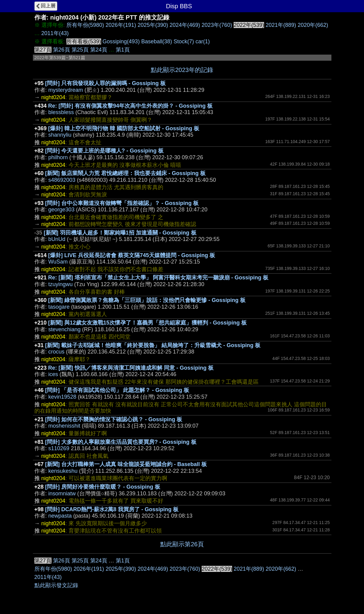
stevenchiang (65, 329)
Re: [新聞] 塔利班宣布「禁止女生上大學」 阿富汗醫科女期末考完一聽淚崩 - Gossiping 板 (158, 278)
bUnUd (57, 239)
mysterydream (66, 90)
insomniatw (62, 494)
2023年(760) (217, 25)
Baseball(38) (157, 41)
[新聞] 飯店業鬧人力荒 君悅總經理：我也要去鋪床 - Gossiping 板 (125, 173)
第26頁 (62, 50)
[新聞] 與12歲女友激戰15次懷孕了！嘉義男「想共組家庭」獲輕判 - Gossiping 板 (147, 323)
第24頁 (99, 50)
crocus (57, 352)
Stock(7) (184, 41)
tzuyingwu (61, 284)
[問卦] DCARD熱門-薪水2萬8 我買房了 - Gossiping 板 (112, 509)
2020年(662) (313, 25)
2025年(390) (153, 25)
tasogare (59, 307)
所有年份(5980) (85, 25)
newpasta (60, 516)
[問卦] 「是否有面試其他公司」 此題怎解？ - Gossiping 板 (117, 390)
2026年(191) (121, 25)
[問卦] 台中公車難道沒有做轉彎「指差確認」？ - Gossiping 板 (122, 203)
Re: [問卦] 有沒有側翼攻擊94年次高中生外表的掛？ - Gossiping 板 (130, 106)
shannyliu (60, 135)
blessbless (61, 112)
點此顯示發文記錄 (56, 585)
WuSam (58, 262)
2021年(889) (281, 25)
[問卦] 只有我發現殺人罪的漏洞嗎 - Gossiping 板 (105, 83)
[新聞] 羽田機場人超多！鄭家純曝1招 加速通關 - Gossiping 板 (120, 233)
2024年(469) (185, 25)
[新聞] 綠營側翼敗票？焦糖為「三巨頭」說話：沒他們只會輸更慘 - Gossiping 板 (147, 300)
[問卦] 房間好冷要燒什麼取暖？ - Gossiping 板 (103, 487)
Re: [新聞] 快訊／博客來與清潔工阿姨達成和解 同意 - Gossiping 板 (131, 368)
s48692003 (62, 180)
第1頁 (123, 50)
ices (53, 374)
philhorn (58, 157)
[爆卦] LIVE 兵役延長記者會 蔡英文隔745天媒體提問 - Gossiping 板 (132, 255)
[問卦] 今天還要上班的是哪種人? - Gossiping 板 (104, 151)
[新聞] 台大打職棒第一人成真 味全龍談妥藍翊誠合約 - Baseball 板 (126, 464)
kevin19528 (62, 397)
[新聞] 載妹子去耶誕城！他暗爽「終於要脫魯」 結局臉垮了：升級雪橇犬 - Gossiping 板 (153, 345)
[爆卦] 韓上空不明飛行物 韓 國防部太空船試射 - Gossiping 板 (124, 128)
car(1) (203, 41)
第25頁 (80, 50)
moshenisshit (64, 426)
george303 (62, 210)
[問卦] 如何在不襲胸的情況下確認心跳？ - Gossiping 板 (114, 419)
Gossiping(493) (121, 41)
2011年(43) (55, 33)
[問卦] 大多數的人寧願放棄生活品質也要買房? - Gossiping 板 (121, 442)
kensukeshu (63, 471)
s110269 (59, 448)
